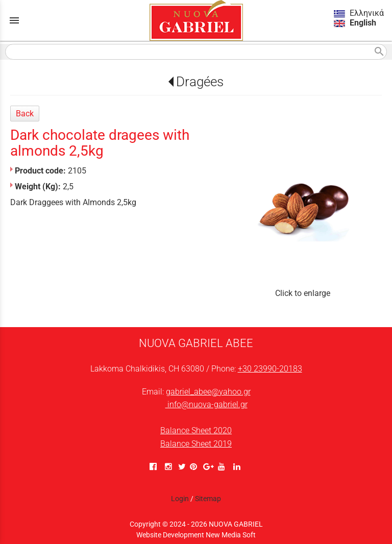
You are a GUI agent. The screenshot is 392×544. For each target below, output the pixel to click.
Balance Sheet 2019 (196, 444)
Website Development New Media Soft (196, 535)
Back (25, 114)
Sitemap (208, 499)
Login (180, 499)
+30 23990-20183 (270, 369)
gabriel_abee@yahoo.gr (208, 392)
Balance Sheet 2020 (196, 430)
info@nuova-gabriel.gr (206, 404)
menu (14, 20)
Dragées (200, 82)
